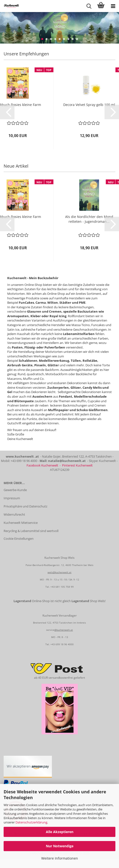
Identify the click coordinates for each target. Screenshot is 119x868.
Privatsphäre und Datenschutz (25, 506)
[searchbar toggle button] (89, 6)
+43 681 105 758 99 (62, 587)
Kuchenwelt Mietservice (21, 523)
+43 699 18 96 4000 (62, 644)
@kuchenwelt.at (64, 630)
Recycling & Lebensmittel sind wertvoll (31, 531)
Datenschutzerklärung (31, 822)
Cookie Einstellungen (19, 539)
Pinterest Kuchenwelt (77, 465)
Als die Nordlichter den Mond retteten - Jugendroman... (89, 219)
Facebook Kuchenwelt (42, 465)
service (50, 630)
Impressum (12, 498)
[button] (7, 112)
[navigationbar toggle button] (113, 6)
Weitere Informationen (60, 858)
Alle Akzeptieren (60, 832)
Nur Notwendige (60, 846)
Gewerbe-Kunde (15, 490)
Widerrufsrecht (14, 514)
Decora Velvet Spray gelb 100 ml (89, 105)
